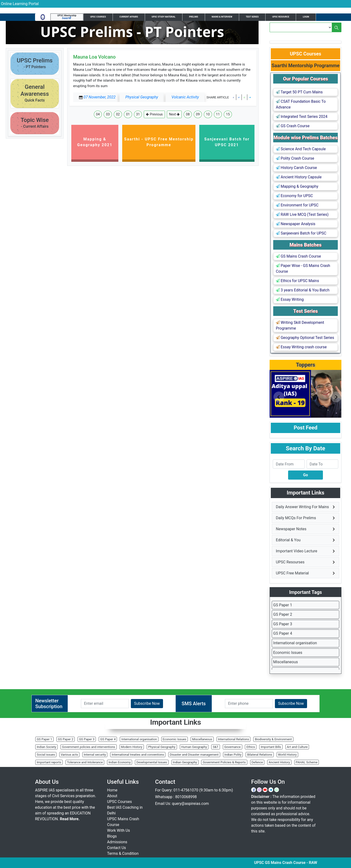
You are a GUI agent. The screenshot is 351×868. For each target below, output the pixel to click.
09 (198, 114)
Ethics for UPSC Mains (297, 281)
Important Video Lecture (297, 551)
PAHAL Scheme (307, 762)
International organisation (295, 643)
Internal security (95, 755)
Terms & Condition (123, 853)
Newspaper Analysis (296, 224)
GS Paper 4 (283, 633)
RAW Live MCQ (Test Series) (302, 214)
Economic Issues (288, 653)
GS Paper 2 (283, 614)
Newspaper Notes (291, 529)
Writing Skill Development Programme (300, 325)
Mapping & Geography (297, 186)
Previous (154, 114)
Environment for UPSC (297, 205)
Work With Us (118, 830)
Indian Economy (120, 762)
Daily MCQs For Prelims (296, 518)
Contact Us (117, 848)
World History (287, 755)
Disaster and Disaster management (194, 755)
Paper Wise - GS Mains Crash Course (303, 268)
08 (188, 114)
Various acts (69, 755)
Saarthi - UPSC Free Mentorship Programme (159, 142)
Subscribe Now (147, 703)
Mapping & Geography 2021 (95, 142)
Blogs (112, 836)
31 (138, 114)
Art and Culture (297, 747)
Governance (233, 747)
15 (228, 114)
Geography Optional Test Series (305, 338)
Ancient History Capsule (299, 177)
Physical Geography (162, 747)
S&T (216, 747)
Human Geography (194, 747)
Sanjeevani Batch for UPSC (301, 233)
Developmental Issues (152, 762)
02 (118, 114)
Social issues (46, 755)
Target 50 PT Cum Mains (299, 92)
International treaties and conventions (138, 755)
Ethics (251, 747)
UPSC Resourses (290, 562)
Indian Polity (233, 755)
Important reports (49, 762)
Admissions (117, 842)
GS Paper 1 (283, 605)
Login (306, 17)
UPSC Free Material (292, 573)
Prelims (194, 17)
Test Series (252, 17)
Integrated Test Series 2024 (302, 117)
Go (306, 475)
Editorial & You (288, 540)
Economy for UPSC (294, 196)
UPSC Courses (98, 17)
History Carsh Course (296, 168)
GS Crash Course (293, 126)
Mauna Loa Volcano (94, 57)
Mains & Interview (222, 17)
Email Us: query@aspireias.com (182, 804)
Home (112, 790)
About (112, 796)
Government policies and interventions (88, 747)
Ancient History (279, 762)
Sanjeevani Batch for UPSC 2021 (227, 142)
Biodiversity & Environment (273, 739)
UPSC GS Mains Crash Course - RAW (292, 863)
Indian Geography (185, 762)
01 (128, 114)
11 (218, 114)
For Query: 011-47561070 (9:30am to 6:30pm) (194, 790)
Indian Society (46, 747)
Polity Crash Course (295, 158)
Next (174, 114)
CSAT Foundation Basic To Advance (301, 104)
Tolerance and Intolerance (85, 762)
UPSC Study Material (164, 17)
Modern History (132, 747)
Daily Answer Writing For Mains (302, 507)
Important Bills (271, 747)
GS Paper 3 (283, 624)
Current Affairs (129, 17)
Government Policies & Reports (224, 762)
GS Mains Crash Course (298, 256)
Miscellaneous (286, 662)
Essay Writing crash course (301, 347)
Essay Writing (290, 299)
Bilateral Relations (260, 755)
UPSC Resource (281, 17)
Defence (257, 762)
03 (108, 114)
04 (98, 114)
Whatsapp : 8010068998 (176, 797)
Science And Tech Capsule (301, 149)
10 (208, 114)
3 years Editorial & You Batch (303, 290)
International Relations (234, 739)
